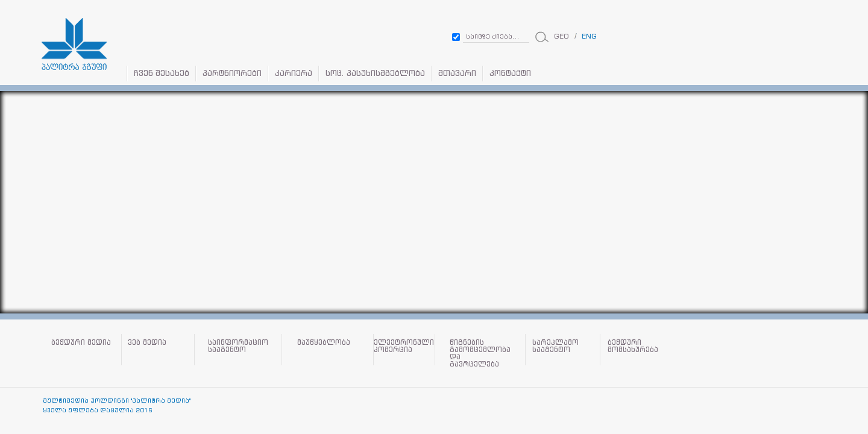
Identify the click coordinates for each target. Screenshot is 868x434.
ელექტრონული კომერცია (404, 346)
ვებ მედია (147, 343)
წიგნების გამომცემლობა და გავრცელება (480, 353)
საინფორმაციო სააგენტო (238, 346)
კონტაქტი (510, 73)
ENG (589, 36)
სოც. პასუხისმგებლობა (375, 73)
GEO (561, 36)
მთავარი (457, 73)
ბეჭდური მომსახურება (633, 346)
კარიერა (294, 73)
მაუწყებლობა (324, 343)
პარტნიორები (232, 73)
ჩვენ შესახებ (162, 73)
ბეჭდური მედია (81, 343)
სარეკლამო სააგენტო (555, 346)
